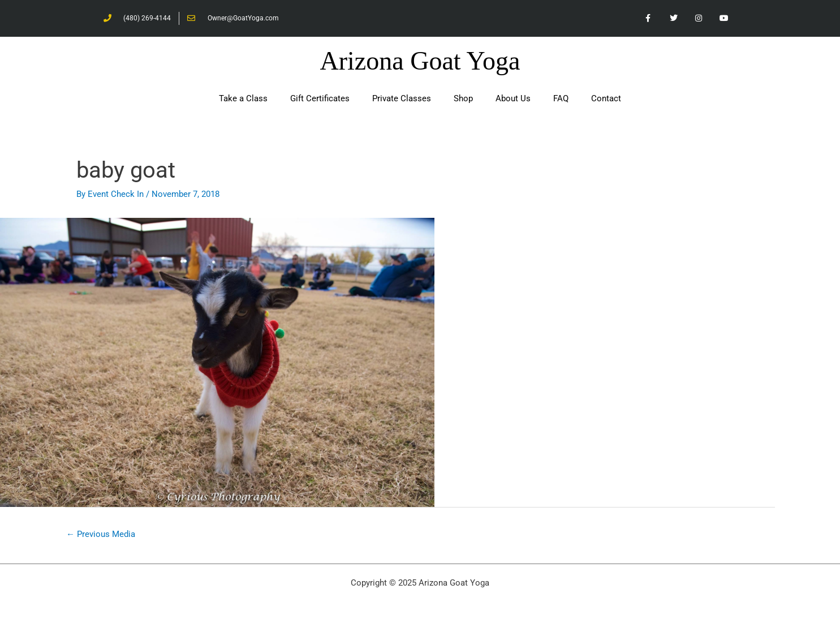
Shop (463, 98)
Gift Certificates (320, 98)
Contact (606, 98)
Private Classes (402, 98)
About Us (513, 98)
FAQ (561, 98)
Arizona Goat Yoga (420, 61)
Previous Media (101, 534)
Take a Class (243, 98)
